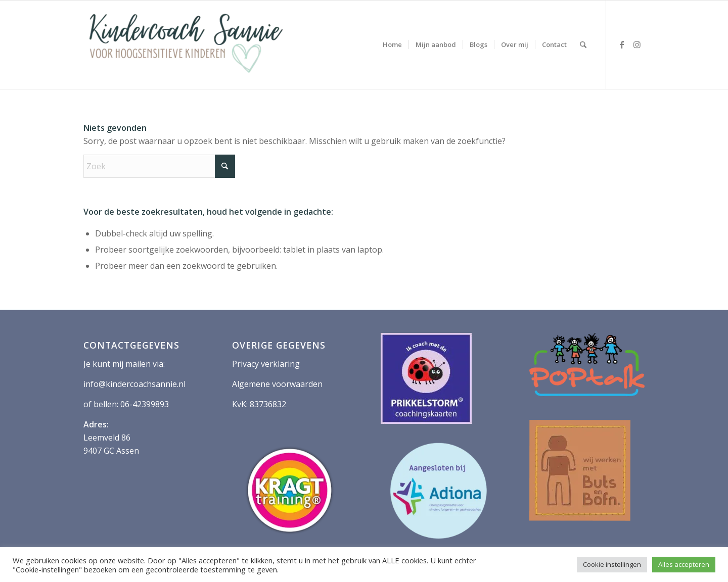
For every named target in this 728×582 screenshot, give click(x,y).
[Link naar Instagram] (637, 44)
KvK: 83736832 (259, 404)
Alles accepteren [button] (684, 564)
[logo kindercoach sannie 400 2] (185, 45)
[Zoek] (583, 45)
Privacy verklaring (266, 364)
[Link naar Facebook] (622, 44)
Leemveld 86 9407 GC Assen (111, 438)
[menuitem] (392, 45)
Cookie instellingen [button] (612, 564)
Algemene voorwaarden (277, 384)
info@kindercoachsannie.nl (134, 384)
